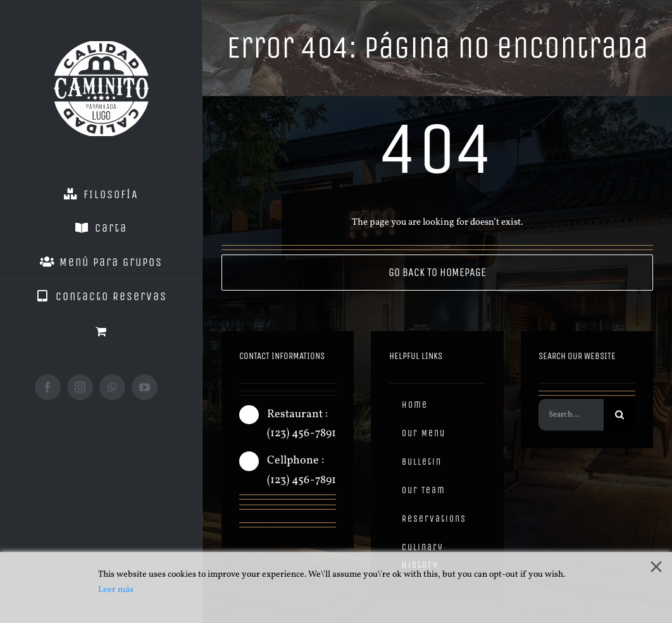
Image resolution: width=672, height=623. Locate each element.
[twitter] (290, 518)
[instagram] (267, 518)
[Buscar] (619, 418)
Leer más (116, 590)
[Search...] (571, 418)
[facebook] (244, 518)
